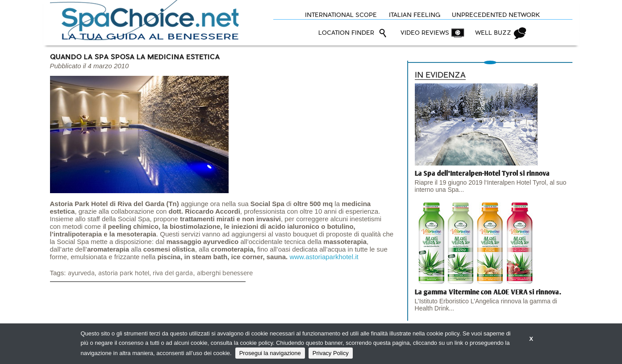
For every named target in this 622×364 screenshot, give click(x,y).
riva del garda (173, 273)
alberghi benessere (225, 273)
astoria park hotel (124, 273)
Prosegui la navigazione (270, 353)
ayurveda (81, 273)
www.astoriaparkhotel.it (324, 257)
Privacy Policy (331, 353)
